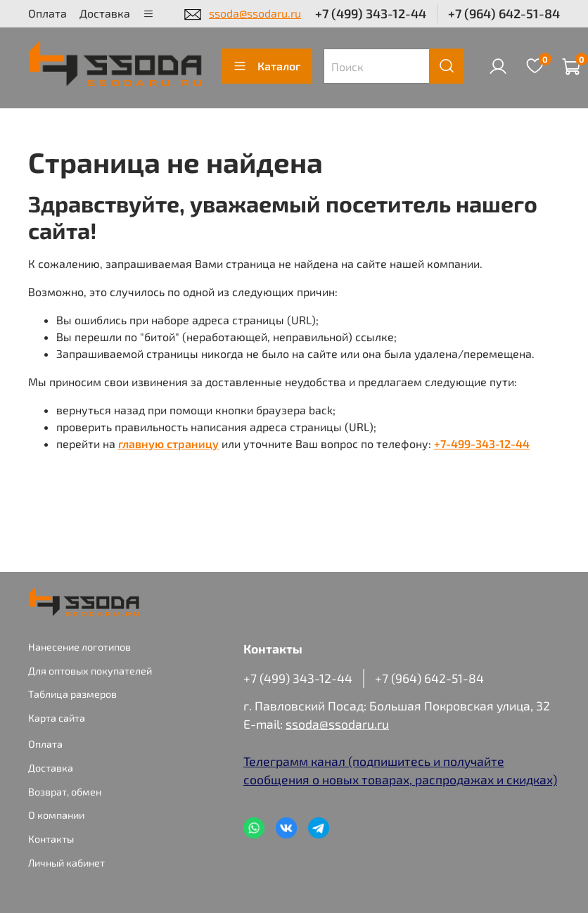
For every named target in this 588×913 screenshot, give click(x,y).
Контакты (51, 839)
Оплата (47, 13)
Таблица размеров (72, 694)
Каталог (267, 66)
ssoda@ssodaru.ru (255, 13)
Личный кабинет (66, 863)
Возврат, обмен (65, 792)
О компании (56, 815)
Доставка (105, 13)
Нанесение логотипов (79, 647)
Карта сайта (57, 718)
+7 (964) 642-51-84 (504, 13)
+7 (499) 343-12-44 (371, 13)
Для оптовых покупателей (90, 671)
